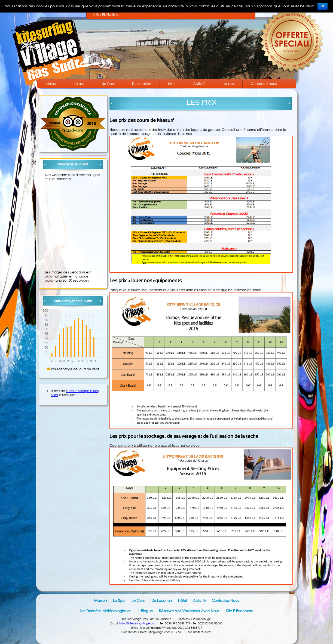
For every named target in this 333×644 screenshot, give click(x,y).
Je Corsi (109, 84)
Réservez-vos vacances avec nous (189, 611)
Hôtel (172, 84)
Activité (199, 84)
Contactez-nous (264, 84)
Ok (323, 6)
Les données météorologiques (106, 611)
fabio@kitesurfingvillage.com (138, 623)
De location (142, 84)
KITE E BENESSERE (106, 14)
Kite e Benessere (239, 611)
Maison (52, 84)
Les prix (228, 84)
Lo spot (80, 84)
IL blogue (145, 611)
